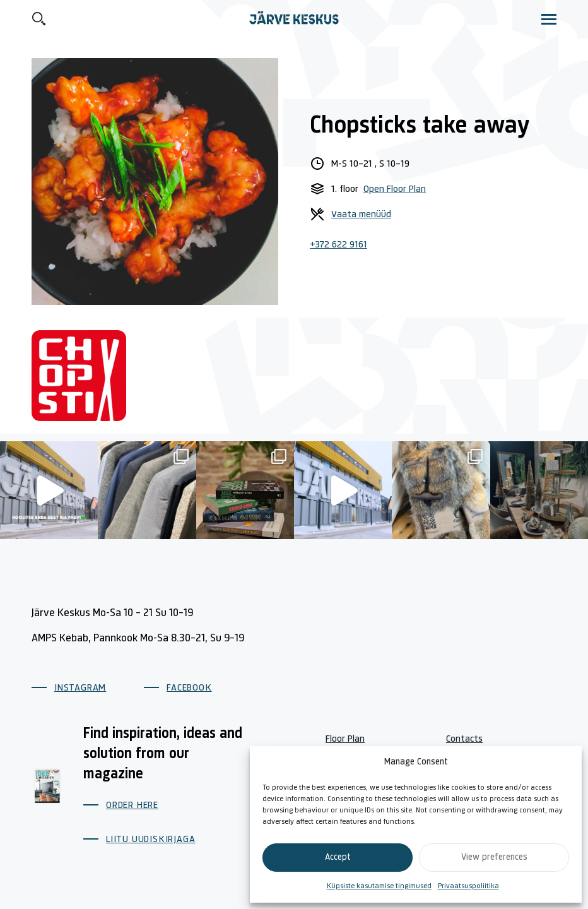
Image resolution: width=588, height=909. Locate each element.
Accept (338, 858)
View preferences (494, 858)
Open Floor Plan (395, 189)
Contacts (464, 739)
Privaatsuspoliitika (468, 886)
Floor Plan (345, 739)
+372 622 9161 (338, 245)
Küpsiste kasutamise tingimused (379, 886)
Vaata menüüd (361, 215)
